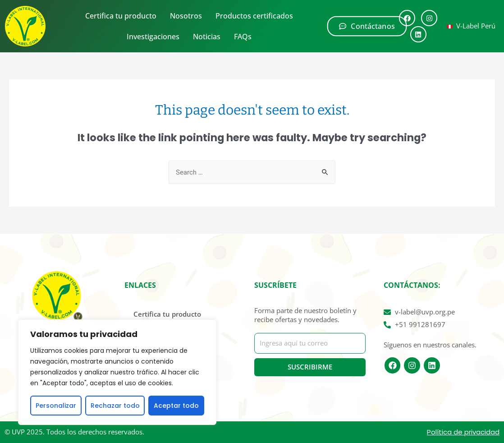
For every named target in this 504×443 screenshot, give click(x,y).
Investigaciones (153, 37)
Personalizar (56, 406)
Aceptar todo (176, 406)
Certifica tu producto (121, 16)
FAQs (243, 37)
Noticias (207, 37)
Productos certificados (254, 16)
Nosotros (186, 16)
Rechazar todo (115, 406)
